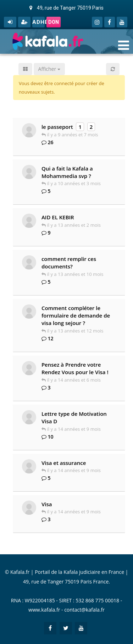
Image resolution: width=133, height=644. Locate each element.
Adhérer (38, 22)
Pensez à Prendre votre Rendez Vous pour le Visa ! (75, 368)
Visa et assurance (64, 463)
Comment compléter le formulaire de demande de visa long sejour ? (76, 316)
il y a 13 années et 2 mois (74, 225)
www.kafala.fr (44, 610)
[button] (113, 69)
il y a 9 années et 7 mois (73, 135)
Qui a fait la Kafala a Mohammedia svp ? (67, 172)
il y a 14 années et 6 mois (74, 380)
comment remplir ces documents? (69, 263)
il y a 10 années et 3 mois (74, 183)
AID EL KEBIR (58, 217)
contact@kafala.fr (84, 610)
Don (54, 22)
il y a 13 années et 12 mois (75, 331)
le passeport (57, 127)
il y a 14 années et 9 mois (74, 429)
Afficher (49, 69)
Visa (47, 504)
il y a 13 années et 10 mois (75, 274)
